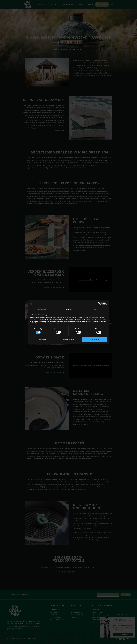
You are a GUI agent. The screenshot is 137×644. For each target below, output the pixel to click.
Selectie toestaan (68, 339)
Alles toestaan (94, 339)
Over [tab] (95, 309)
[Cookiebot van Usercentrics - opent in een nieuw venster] (99, 303)
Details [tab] (69, 309)
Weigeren (43, 339)
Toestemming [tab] (42, 309)
